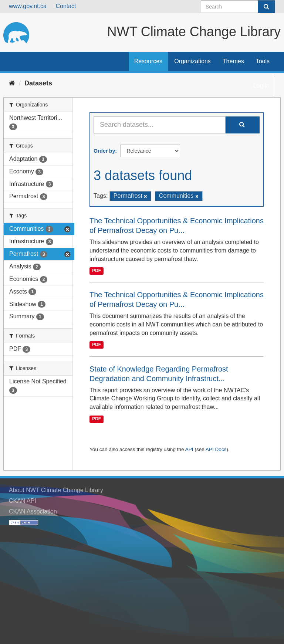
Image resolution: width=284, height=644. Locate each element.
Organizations (192, 61)
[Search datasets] (238, 7)
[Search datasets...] (160, 125)
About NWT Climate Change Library (56, 490)
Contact (66, 6)
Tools (263, 61)
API (189, 449)
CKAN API (23, 501)
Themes (233, 61)
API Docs (216, 449)
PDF (97, 271)
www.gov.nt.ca (28, 6)
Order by (104, 151)
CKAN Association (33, 511)
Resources (148, 61)
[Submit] (266, 7)
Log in (261, 86)
